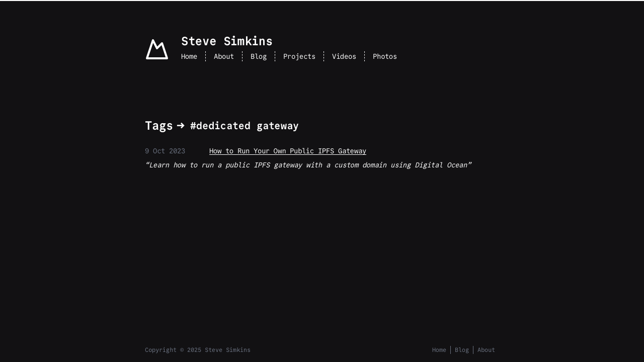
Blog (259, 56)
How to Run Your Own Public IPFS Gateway (288, 151)
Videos (344, 56)
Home (189, 56)
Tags (159, 125)
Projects (299, 56)
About (224, 56)
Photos (385, 56)
